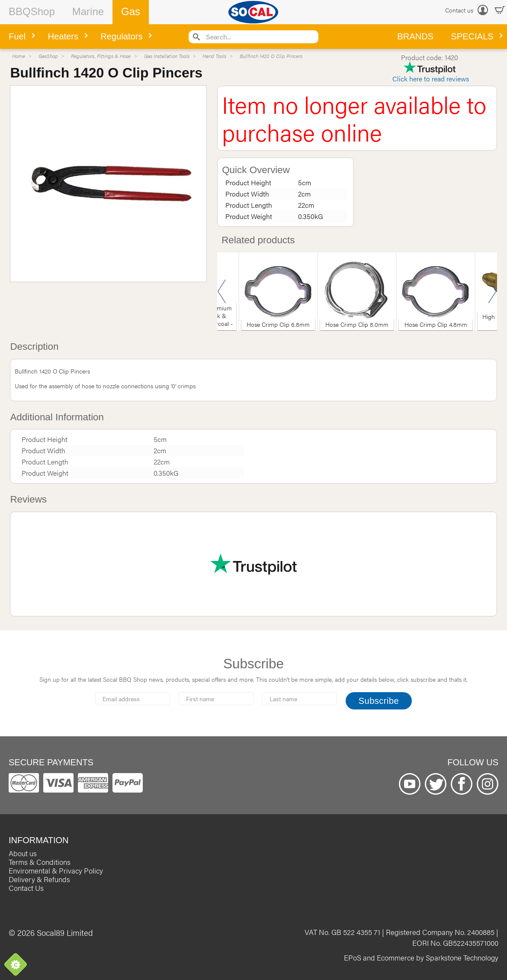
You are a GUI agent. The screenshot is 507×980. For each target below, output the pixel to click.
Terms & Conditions (40, 862)
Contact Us (26, 888)
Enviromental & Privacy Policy (56, 870)
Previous (222, 291)
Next (492, 291)
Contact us (459, 10)
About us (23, 853)
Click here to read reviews (431, 79)
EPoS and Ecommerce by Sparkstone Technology (421, 957)
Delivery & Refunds (39, 879)
